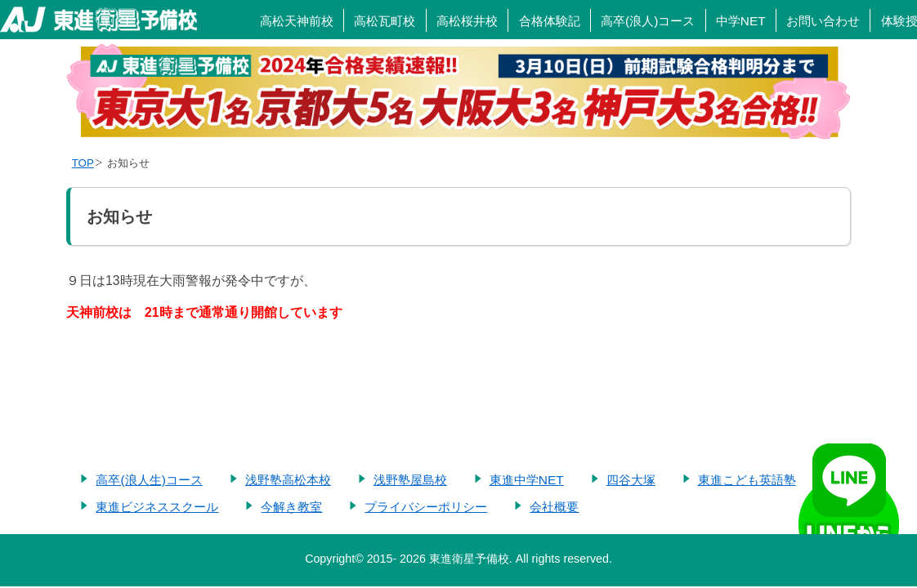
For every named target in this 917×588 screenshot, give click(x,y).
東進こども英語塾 (747, 480)
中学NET (741, 21)
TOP (83, 163)
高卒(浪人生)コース (149, 480)
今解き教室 (291, 507)
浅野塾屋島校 (410, 480)
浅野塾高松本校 (288, 480)
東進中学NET (527, 480)
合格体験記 (550, 21)
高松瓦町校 (385, 21)
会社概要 (554, 507)
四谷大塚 (631, 480)
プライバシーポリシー (426, 507)
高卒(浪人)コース (648, 21)
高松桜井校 (467, 21)
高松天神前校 (297, 21)
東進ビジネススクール (157, 507)
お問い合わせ (823, 21)
